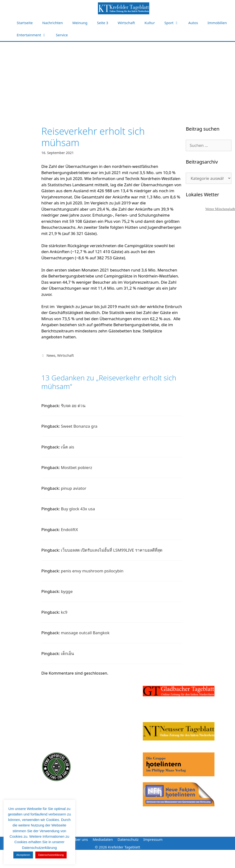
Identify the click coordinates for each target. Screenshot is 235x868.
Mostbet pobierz (77, 467)
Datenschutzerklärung (51, 855)
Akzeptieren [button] (23, 855)
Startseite (25, 23)
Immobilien (217, 23)
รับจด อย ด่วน (73, 406)
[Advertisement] (118, 78)
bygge (67, 591)
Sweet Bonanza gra (79, 426)
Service (62, 35)
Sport (174, 23)
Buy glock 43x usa (78, 509)
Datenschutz (128, 839)
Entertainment (34, 35)
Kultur (150, 23)
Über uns (80, 839)
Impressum (153, 839)
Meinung (80, 23)
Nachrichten (53, 23)
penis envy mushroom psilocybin (92, 571)
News (51, 355)
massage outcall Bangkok (85, 633)
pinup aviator (74, 488)
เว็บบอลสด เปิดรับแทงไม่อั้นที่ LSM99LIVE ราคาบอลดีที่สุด (112, 550)
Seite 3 (103, 23)
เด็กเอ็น (67, 653)
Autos (193, 23)
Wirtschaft (126, 23)
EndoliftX (69, 530)
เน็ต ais (68, 447)
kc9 (64, 612)
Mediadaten (103, 839)
